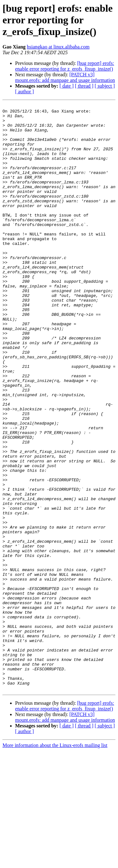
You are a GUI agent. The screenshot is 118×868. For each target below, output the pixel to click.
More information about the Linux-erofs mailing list (55, 862)
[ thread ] (84, 86)
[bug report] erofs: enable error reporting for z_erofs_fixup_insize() (65, 66)
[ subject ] (105, 86)
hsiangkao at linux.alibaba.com (58, 47)
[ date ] (67, 86)
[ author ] (25, 92)
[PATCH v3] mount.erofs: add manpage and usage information (65, 77)
